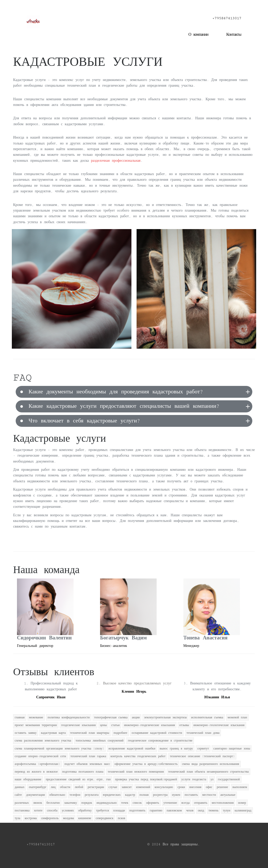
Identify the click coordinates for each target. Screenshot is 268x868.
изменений (143, 787)
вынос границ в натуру (176, 749)
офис (209, 787)
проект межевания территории (36, 725)
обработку (85, 811)
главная (20, 717)
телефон (75, 795)
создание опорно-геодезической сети (40, 756)
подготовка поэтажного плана (83, 772)
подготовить (137, 811)
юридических (112, 795)
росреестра (160, 795)
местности (209, 795)
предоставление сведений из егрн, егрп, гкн (78, 779)
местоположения (223, 803)
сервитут (203, 749)
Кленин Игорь (134, 692)
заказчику (71, 803)
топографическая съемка (111, 717)
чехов (190, 811)
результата (92, 795)
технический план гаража (88, 756)
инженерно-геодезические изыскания (149, 725)
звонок (38, 803)
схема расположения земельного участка (43, 741)
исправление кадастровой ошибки (132, 749)
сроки (181, 787)
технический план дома (203, 733)
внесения (195, 787)
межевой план (237, 717)
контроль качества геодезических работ (138, 756)
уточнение (170, 803)
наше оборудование (28, 779)
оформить (153, 803)
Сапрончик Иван (51, 697)
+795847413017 (227, 18)
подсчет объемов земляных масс (87, 764)
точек (125, 803)
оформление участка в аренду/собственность (146, 764)
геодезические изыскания (78, 725)
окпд (201, 811)
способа (52, 811)
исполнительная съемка (207, 717)
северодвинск (105, 818)
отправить (201, 803)
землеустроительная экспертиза (165, 717)
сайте (18, 795)
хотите (38, 811)
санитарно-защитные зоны (232, 749)
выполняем (240, 787)
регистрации (96, 787)
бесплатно (53, 803)
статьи (115, 725)
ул (212, 779)
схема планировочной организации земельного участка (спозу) (59, 749)
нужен (176, 795)
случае (113, 787)
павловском (174, 811)
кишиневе (85, 818)
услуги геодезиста (194, 779)
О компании (198, 35)
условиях (68, 811)
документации (36, 795)
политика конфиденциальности (69, 717)
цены (103, 725)
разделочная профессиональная (116, 161)
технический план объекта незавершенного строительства (208, 772)
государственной (229, 779)
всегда (185, 803)
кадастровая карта (53, 733)
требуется (102, 811)
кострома (31, 818)
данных (20, 787)
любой (79, 787)
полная (144, 795)
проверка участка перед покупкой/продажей (146, 779)
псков (122, 818)
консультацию (164, 787)
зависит (127, 787)
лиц (53, 787)
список (137, 803)
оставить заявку (26, 733)
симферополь (50, 818)
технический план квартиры (90, 733)
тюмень (214, 811)
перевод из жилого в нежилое (36, 772)
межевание (36, 717)
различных (22, 803)
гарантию (156, 811)
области (65, 787)
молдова (68, 818)
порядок (87, 803)
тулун (226, 811)
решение (222, 787)
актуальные (228, 795)
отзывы (184, 725)
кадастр (130, 795)
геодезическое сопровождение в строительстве (160, 741)
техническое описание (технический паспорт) (202, 756)
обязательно (57, 795)
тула (17, 818)
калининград (243, 811)
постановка (22, 811)
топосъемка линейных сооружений (100, 741)
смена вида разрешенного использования (211, 764)
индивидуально (107, 803)
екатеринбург (38, 787)
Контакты (234, 35)
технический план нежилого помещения (136, 772)
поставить (191, 795)
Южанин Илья (217, 697)
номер (242, 803)
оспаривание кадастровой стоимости (157, 733)
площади (119, 811)
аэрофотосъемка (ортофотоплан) (37, 764)
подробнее (120, 733)
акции (136, 717)
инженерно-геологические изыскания (219, 725)
